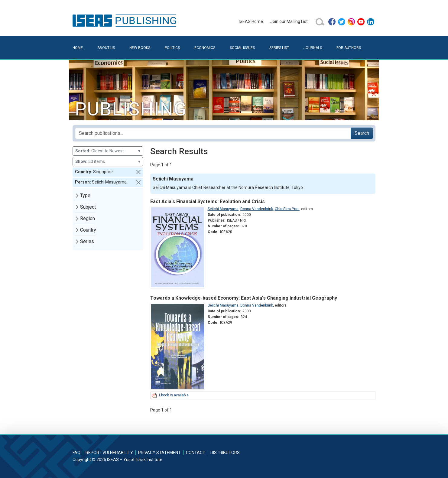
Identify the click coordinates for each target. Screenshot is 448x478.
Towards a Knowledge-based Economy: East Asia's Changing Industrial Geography (244, 298)
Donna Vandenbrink (257, 209)
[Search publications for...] (213, 133)
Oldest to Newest (108, 151)
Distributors (225, 453)
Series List (279, 48)
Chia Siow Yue (287, 209)
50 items (108, 162)
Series (87, 241)
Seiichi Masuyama (223, 209)
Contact (196, 453)
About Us (106, 48)
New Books (140, 48)
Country (88, 230)
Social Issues (242, 48)
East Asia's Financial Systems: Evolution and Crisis (208, 202)
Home (78, 48)
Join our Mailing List (289, 21)
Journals (313, 48)
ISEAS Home (251, 21)
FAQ (76, 453)
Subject (88, 207)
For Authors (349, 48)
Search (362, 133)
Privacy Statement (159, 453)
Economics (205, 48)
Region (88, 218)
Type (85, 195)
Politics (172, 48)
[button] (138, 172)
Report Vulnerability (109, 453)
